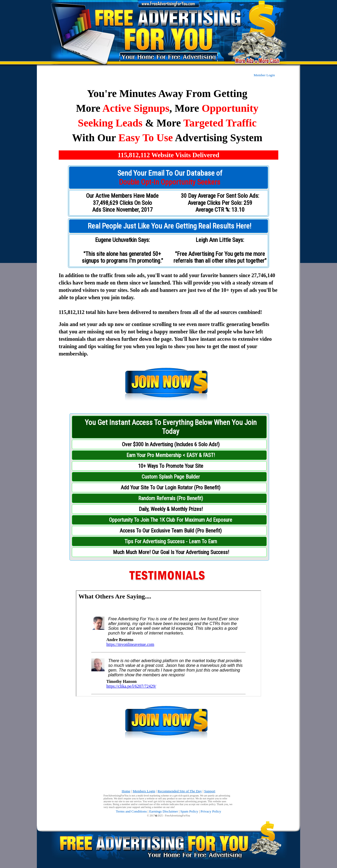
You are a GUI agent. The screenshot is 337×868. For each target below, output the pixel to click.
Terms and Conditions (131, 811)
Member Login (264, 75)
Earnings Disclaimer (164, 811)
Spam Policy (189, 811)
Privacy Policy (211, 811)
